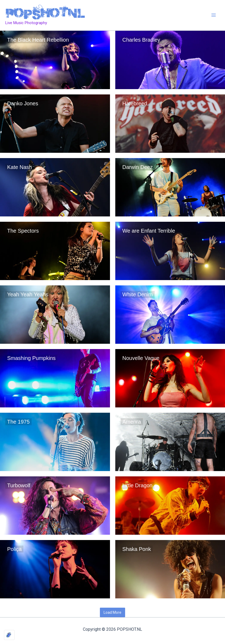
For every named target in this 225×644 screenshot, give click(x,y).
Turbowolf (19, 485)
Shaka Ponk (137, 549)
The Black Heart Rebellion (38, 40)
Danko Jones (23, 103)
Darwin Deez (138, 167)
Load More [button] (112, 612)
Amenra (132, 422)
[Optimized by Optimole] (9, 635)
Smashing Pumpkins (31, 358)
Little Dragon (137, 485)
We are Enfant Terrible (149, 231)
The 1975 (18, 422)
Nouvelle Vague (141, 358)
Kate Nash (20, 167)
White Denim (138, 294)
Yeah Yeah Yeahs (28, 294)
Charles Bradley (141, 40)
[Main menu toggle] (214, 15)
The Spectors (23, 231)
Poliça (14, 549)
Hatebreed (135, 103)
